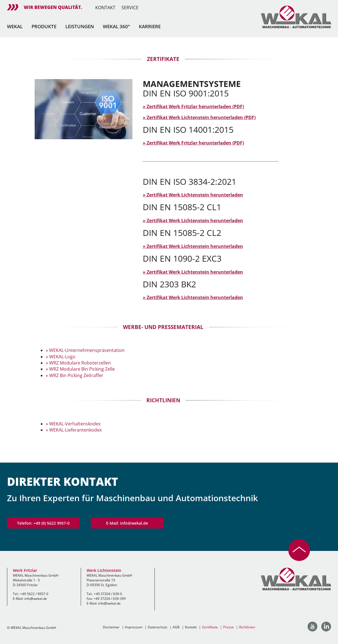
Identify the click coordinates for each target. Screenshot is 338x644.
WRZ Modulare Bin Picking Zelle (82, 369)
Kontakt (105, 8)
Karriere (150, 26)
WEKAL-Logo (62, 357)
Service (130, 8)
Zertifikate (210, 627)
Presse (228, 627)
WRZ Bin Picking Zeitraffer (76, 375)
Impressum (134, 627)
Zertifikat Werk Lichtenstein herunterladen (195, 195)
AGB (176, 627)
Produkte (44, 26)
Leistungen (80, 26)
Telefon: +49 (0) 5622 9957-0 (43, 523)
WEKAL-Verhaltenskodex (75, 424)
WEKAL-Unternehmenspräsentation (87, 350)
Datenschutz (158, 627)
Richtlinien (247, 627)
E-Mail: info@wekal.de (127, 523)
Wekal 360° (116, 26)
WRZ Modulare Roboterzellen (80, 363)
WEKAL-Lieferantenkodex (75, 430)
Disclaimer (111, 627)
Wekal (15, 26)
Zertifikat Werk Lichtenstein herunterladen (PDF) (201, 117)
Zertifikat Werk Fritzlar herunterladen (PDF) (195, 106)
